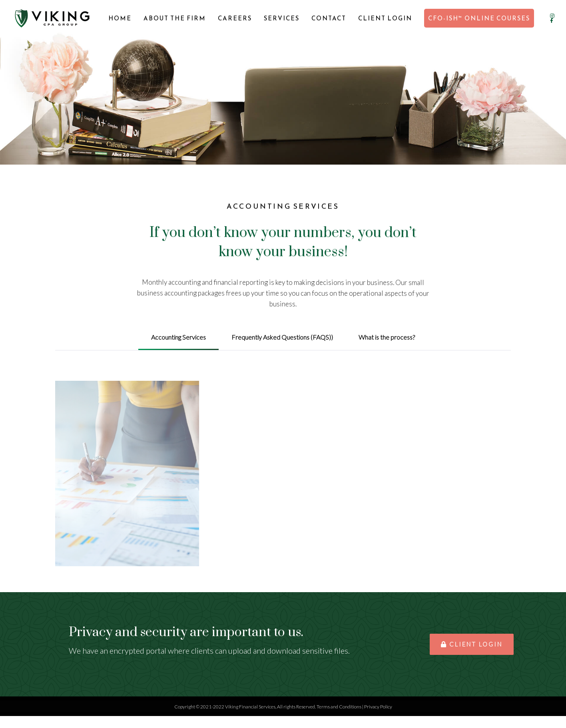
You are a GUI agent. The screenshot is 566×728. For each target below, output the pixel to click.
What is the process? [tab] (387, 337)
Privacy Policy (378, 707)
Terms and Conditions (339, 707)
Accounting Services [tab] (178, 337)
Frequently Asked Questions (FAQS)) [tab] (282, 337)
